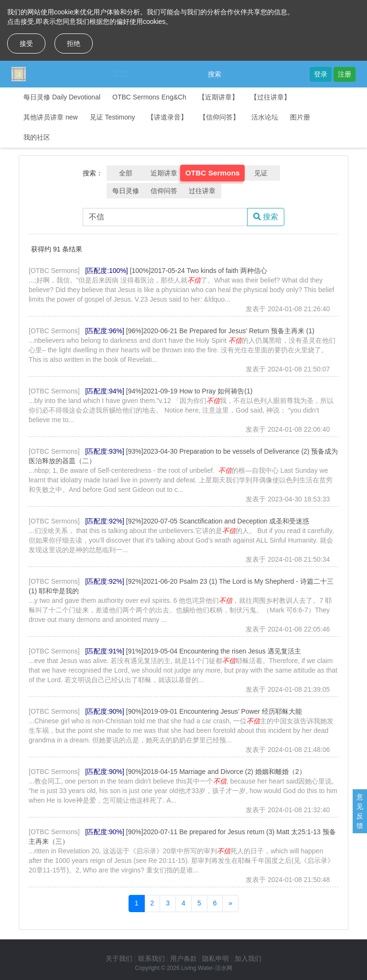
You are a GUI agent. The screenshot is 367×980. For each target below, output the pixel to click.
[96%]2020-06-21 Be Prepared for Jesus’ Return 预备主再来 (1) (220, 331)
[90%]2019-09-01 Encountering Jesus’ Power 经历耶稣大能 (214, 711)
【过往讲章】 (270, 97)
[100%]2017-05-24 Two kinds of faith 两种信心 (199, 271)
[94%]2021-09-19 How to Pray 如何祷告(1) (189, 391)
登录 (321, 74)
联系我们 (151, 958)
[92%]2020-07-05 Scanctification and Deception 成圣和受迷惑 (218, 521)
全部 (126, 173)
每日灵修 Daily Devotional (62, 97)
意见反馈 (360, 811)
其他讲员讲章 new (51, 117)
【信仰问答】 (219, 117)
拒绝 (74, 44)
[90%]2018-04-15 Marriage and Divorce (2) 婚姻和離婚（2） (216, 772)
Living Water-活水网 (206, 968)
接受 (26, 44)
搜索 (215, 74)
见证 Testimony (113, 117)
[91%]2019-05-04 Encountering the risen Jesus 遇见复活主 (214, 651)
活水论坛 (265, 117)
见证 (261, 173)
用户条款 (183, 958)
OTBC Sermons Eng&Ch (149, 97)
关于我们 (119, 958)
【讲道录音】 (167, 117)
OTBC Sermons (213, 173)
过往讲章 (202, 191)
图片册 (300, 117)
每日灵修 (126, 191)
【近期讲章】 (218, 97)
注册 (345, 74)
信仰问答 (164, 191)
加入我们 (248, 958)
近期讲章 (164, 173)
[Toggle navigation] (120, 74)
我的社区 (37, 137)
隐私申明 (216, 958)
